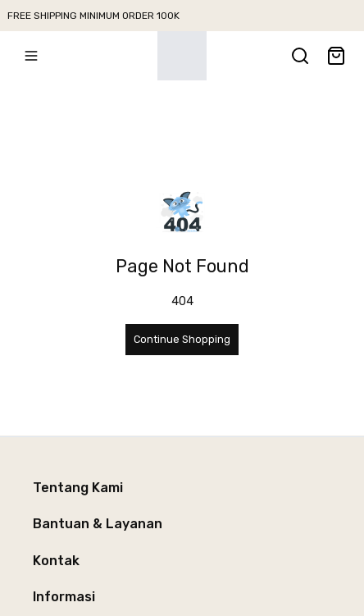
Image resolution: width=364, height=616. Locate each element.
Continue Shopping (182, 339)
